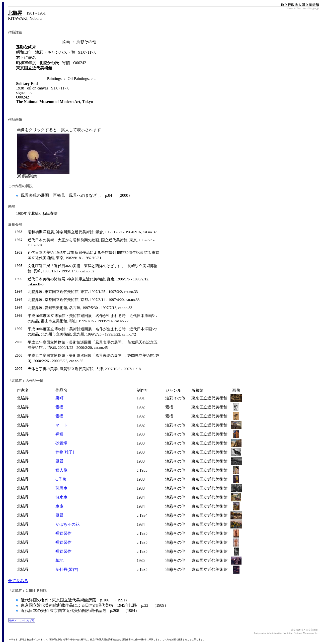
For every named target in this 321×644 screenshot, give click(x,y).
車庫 (59, 506)
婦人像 (61, 470)
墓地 (59, 560)
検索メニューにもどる (22, 620)
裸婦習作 (63, 533)
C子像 (61, 479)
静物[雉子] (65, 452)
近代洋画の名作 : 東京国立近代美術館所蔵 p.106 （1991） (74, 600)
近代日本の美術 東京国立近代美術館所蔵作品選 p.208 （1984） (79, 611)
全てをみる (18, 581)
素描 (59, 407)
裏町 (59, 398)
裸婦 (59, 434)
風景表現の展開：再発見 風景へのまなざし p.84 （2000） (76, 195)
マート (61, 425)
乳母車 (61, 488)
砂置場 (61, 443)
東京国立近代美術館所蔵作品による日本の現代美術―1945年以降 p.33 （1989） (94, 605)
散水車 (61, 497)
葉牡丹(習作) (67, 569)
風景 (59, 461)
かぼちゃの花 (67, 524)
